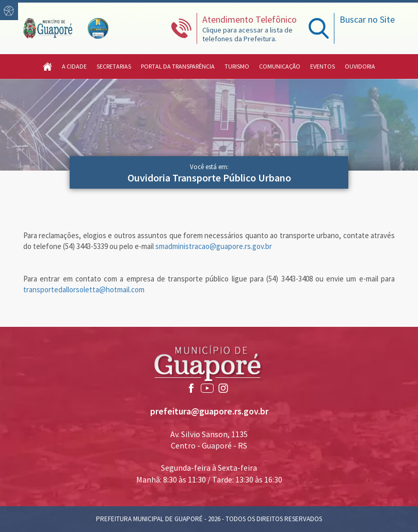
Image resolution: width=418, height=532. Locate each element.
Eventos (323, 66)
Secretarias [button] (114, 66)
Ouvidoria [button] (360, 66)
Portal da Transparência (178, 66)
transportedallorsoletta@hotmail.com (84, 289)
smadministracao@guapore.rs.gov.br (214, 246)
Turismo (237, 66)
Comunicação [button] (280, 66)
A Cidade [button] (74, 66)
